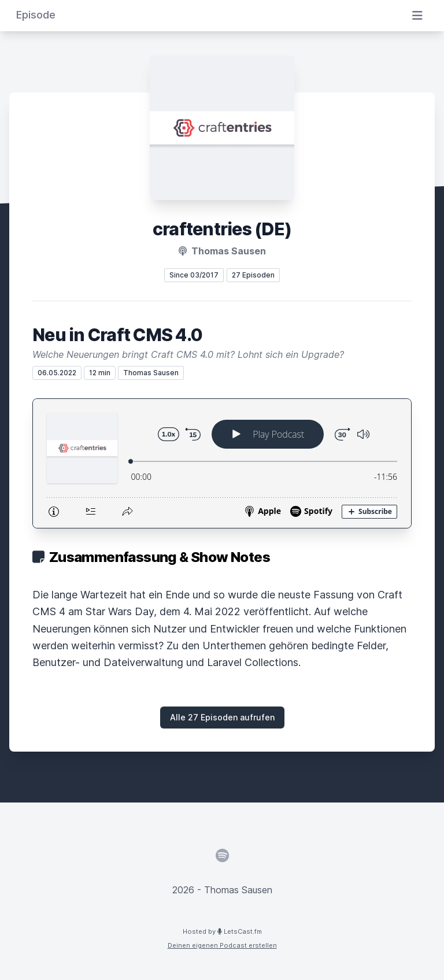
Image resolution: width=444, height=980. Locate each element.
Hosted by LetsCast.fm (222, 931)
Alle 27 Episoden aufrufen (222, 717)
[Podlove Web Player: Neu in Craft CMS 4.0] (222, 463)
